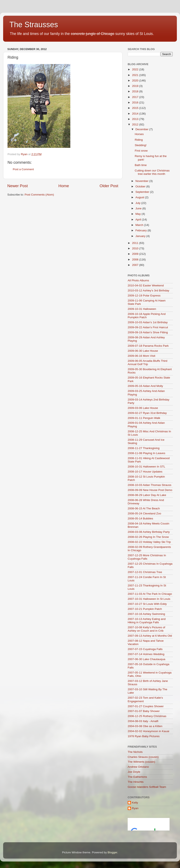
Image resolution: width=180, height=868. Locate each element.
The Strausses (34, 25)
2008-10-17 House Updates (145, 472)
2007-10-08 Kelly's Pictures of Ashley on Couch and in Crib (146, 629)
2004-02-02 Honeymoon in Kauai (148, 731)
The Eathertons (137, 777)
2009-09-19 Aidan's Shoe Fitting (148, 332)
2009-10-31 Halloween (142, 309)
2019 (136, 86)
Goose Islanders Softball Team (147, 787)
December (142, 129)
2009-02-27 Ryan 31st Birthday (147, 413)
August (140, 197)
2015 (136, 108)
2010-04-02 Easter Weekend (146, 285)
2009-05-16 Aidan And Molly (145, 386)
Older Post (109, 186)
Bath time (141, 165)
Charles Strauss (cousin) (143, 757)
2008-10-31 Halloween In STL (146, 467)
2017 (136, 97)
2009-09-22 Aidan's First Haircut (148, 327)
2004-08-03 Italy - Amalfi (143, 721)
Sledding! (141, 145)
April (139, 220)
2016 (136, 102)
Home (64, 186)
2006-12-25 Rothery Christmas (147, 716)
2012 (136, 124)
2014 (136, 114)
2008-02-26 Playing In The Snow (148, 537)
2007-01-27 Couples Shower (146, 706)
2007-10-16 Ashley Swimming (146, 614)
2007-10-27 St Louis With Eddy (147, 604)
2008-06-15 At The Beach (144, 508)
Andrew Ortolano (138, 767)
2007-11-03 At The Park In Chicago (150, 594)
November (142, 181)
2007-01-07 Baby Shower (144, 711)
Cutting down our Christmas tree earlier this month (152, 172)
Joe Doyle (134, 772)
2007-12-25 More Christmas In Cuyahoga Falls (147, 557)
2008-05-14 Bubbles (140, 518)
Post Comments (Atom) (39, 195)
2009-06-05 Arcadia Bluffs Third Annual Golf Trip (147, 363)
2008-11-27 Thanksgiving (144, 448)
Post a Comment (23, 169)
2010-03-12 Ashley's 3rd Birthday (148, 290)
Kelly (135, 803)
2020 (136, 80)
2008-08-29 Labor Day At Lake (147, 495)
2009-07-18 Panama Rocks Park (148, 346)
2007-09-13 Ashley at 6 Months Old (150, 636)
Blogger (112, 852)
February (141, 230)
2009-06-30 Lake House (143, 351)
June (139, 208)
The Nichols (135, 752)
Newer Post (18, 186)
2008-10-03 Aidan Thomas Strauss (149, 485)
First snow (141, 151)
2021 (136, 75)
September (143, 192)
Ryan (135, 808)
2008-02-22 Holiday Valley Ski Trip (149, 542)
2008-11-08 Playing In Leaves (146, 453)
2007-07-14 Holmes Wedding (146, 654)
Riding (139, 140)
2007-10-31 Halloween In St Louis (149, 599)
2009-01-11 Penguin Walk (144, 418)
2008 (136, 259)
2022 (136, 69)
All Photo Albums (138, 280)
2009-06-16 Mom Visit (141, 356)
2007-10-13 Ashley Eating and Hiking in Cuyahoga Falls (147, 621)
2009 (136, 254)
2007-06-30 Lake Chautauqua (146, 659)
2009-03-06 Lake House (143, 408)
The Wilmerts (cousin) (141, 762)
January (141, 236)
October (141, 186)
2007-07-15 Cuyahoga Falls (145, 649)
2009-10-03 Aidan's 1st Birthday (148, 322)
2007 (136, 265)
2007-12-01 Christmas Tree (145, 572)
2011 (136, 243)
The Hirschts (136, 782)
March (140, 225)
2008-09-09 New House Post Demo (150, 490)
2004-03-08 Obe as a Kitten (145, 726)
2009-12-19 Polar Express (144, 296)
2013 (136, 119)
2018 (136, 91)
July (138, 203)
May (138, 214)
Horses (139, 134)
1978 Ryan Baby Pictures (144, 736)
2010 (136, 248)
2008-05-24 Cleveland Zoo (144, 513)
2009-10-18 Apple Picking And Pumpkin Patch (147, 316)
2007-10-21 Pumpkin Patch (145, 609)
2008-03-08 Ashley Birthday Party (149, 532)
